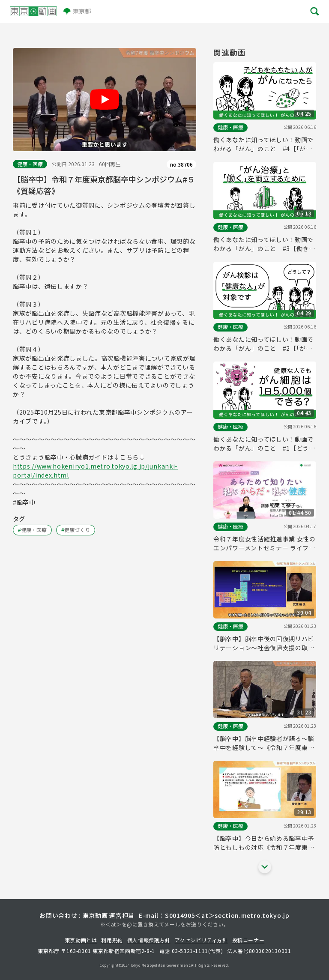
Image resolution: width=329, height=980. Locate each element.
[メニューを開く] (314, 11)
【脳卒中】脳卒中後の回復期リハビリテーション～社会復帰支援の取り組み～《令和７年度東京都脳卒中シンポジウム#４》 (264, 643)
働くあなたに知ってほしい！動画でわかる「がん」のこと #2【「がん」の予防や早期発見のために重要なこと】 (265, 344)
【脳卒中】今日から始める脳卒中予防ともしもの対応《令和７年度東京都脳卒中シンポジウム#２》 (264, 843)
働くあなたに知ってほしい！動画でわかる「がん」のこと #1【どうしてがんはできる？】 (264, 444)
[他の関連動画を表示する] (265, 867)
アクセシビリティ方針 (201, 940)
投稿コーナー (248, 940)
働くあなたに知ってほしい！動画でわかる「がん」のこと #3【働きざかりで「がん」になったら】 (264, 244)
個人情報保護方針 (149, 940)
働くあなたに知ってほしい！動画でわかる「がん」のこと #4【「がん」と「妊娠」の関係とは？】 (265, 144)
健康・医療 (30, 164)
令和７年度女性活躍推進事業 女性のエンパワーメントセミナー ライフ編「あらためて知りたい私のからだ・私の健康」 (265, 544)
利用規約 (112, 940)
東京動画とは (81, 940)
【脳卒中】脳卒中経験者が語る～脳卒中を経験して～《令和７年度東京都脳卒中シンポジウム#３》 (264, 743)
